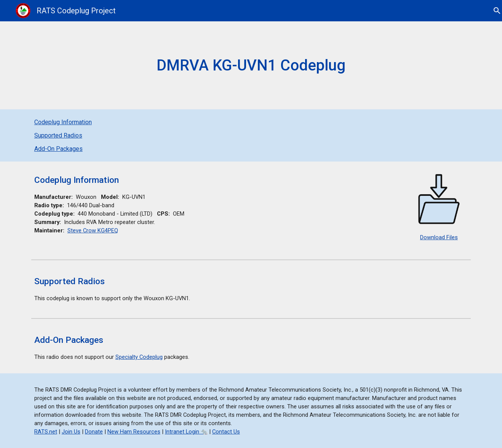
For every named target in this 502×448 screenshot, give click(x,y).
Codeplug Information (63, 122)
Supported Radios (58, 135)
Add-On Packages (58, 149)
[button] (493, 11)
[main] (251, 65)
